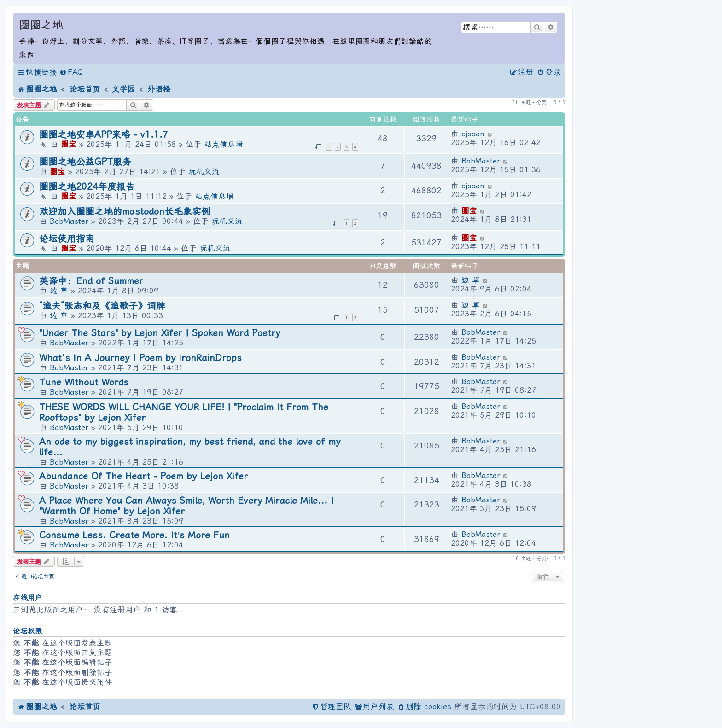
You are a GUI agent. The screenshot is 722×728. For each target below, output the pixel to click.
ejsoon (473, 134)
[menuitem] (71, 73)
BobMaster (481, 161)
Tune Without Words (84, 382)
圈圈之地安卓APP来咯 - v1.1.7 (104, 135)
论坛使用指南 (67, 239)
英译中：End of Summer (91, 281)
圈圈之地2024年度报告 (87, 187)
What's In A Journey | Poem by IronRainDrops (140, 358)
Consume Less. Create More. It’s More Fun (135, 535)
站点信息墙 (224, 144)
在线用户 (28, 598)
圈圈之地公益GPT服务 (85, 162)
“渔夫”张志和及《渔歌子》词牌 (102, 306)
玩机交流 (204, 172)
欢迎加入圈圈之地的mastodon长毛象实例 (125, 212)
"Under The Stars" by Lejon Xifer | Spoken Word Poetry (160, 333)
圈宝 (69, 144)
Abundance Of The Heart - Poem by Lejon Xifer (143, 476)
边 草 (59, 291)
